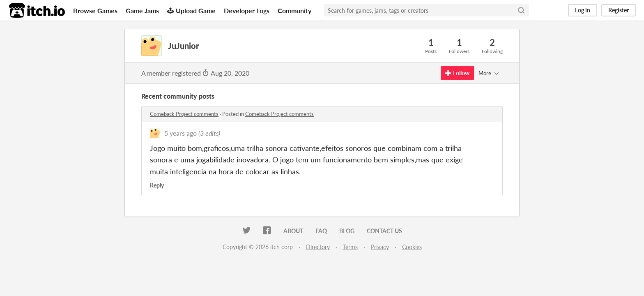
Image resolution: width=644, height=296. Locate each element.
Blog (347, 231)
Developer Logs (247, 10)
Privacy (380, 247)
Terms (350, 247)
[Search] (521, 10)
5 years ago (181, 133)
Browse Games (95, 10)
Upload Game (191, 10)
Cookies (412, 247)
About (293, 231)
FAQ (321, 231)
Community (294, 10)
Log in (583, 10)
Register (619, 10)
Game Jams (142, 10)
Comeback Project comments (184, 114)
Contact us (384, 231)
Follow (457, 73)
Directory (318, 247)
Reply (157, 185)
